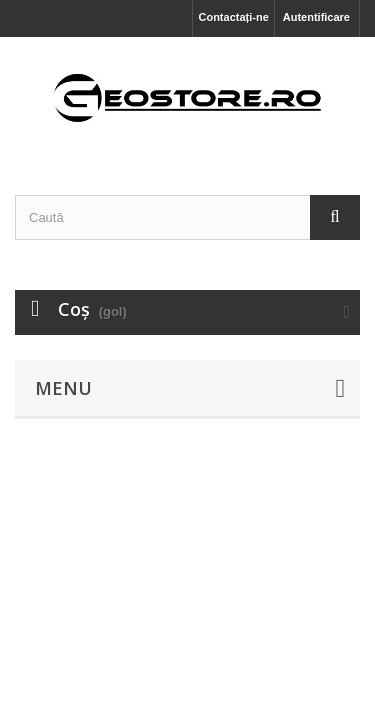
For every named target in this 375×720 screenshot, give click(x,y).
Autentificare (316, 17)
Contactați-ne (233, 17)
